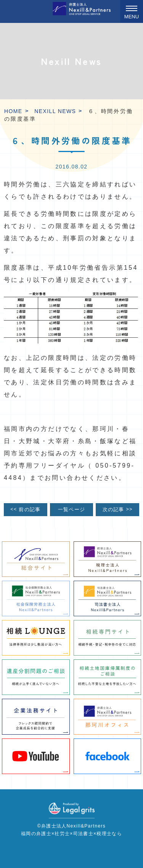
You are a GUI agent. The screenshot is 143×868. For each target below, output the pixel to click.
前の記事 (25, 509)
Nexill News (55, 111)
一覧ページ (71, 510)
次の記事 (118, 509)
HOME (13, 111)
